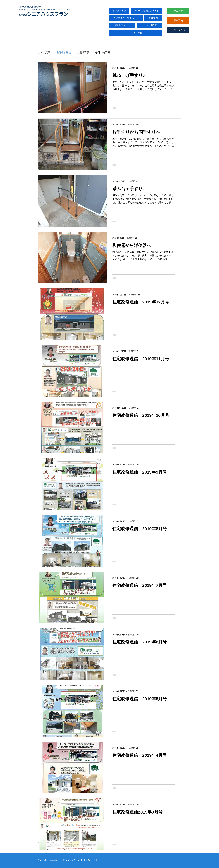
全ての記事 (44, 52)
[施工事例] (178, 11)
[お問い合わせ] (178, 30)
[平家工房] (178, 21)
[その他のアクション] (175, 68)
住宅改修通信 (64, 52)
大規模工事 (83, 52)
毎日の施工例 (103, 52)
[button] (177, 53)
